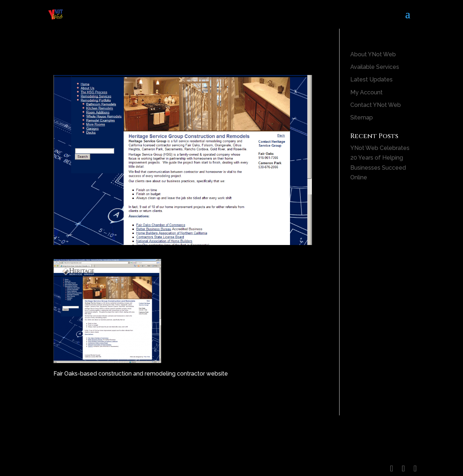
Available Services (375, 67)
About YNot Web (373, 54)
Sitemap (362, 117)
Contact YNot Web (376, 105)
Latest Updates (371, 79)
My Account (366, 92)
